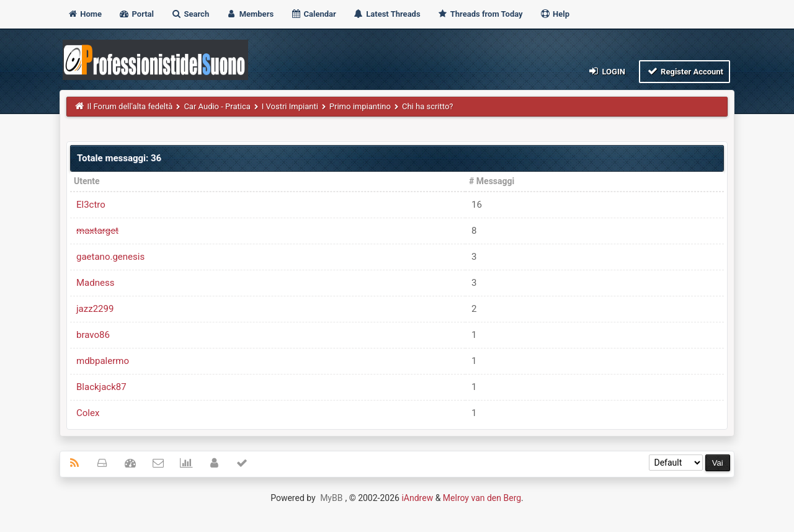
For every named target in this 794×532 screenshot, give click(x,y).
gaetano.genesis (110, 257)
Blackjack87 (101, 387)
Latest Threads (387, 14)
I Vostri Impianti (290, 106)
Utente (87, 181)
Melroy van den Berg (482, 498)
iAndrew (417, 498)
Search (190, 14)
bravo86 (93, 335)
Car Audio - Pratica (217, 106)
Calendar (313, 14)
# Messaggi (492, 181)
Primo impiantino (360, 106)
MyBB (331, 498)
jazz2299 (95, 309)
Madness (95, 283)
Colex (88, 413)
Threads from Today (480, 14)
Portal (136, 14)
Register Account (685, 71)
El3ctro (91, 205)
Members (250, 14)
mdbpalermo (103, 361)
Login (606, 71)
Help (555, 14)
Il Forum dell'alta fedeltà (130, 106)
